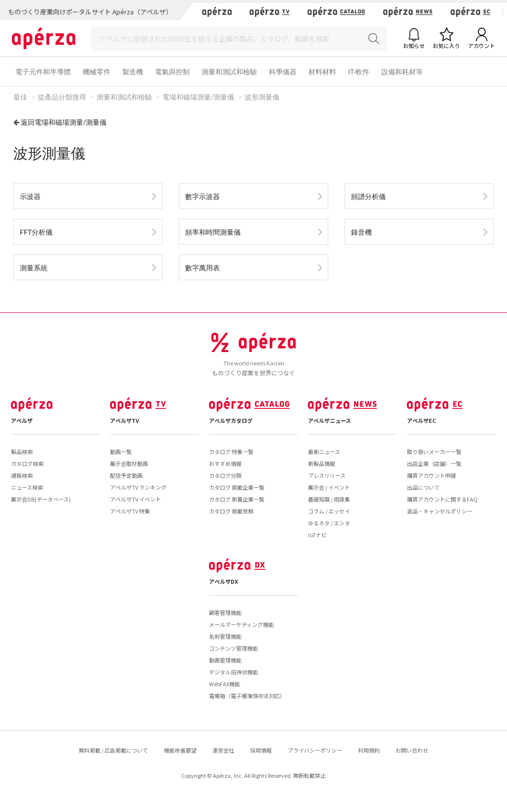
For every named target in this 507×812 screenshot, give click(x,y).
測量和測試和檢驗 (229, 72)
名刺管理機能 (225, 636)
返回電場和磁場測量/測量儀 (64, 122)
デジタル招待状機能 (233, 672)
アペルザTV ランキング (138, 487)
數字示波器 (203, 196)
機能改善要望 (180, 750)
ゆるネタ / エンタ (329, 523)
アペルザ (22, 420)
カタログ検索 (27, 463)
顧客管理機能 (225, 612)
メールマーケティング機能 (241, 624)
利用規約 (369, 750)
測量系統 (34, 268)
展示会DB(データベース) (41, 499)
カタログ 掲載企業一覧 (237, 487)
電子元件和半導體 (43, 72)
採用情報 (261, 750)
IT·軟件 (359, 72)
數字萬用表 (203, 268)
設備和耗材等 (402, 72)
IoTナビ (317, 535)
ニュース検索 (27, 487)
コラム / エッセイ (329, 511)
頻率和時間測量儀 (213, 232)
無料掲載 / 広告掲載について (113, 750)
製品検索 (22, 452)
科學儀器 (283, 72)
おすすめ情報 (225, 463)
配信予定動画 (126, 475)
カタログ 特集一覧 (231, 452)
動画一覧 (121, 452)
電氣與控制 (172, 72)
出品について (423, 487)
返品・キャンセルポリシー (440, 511)
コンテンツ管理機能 (233, 648)
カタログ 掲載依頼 (231, 511)
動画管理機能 (225, 660)
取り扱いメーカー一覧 (434, 452)
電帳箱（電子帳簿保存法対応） (247, 696)
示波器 (30, 196)
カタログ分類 (225, 475)
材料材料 (322, 72)
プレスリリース (327, 475)
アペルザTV (125, 420)
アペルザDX (224, 581)
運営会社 (223, 750)
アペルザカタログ (231, 420)
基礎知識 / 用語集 (329, 499)
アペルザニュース (330, 420)
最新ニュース (324, 452)
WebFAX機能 (225, 684)
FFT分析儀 (36, 232)
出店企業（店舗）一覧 (434, 463)
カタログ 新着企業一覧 (237, 499)
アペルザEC (422, 420)
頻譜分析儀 (368, 196)
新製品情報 (322, 463)
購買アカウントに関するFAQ (442, 499)
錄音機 (361, 232)
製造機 (133, 72)
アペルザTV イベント (135, 499)
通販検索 (22, 475)
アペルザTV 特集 (130, 511)
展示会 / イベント (329, 487)
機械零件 (97, 72)
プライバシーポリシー (315, 750)
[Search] (239, 38)
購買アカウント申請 (431, 475)
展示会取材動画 (129, 463)
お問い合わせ (412, 750)
